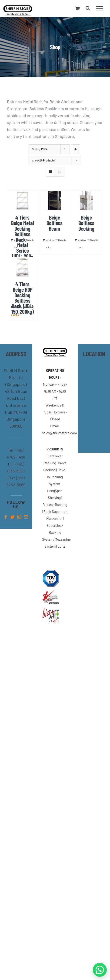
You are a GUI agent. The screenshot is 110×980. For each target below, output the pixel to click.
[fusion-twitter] (13, 517)
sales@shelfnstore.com (59, 433)
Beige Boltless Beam (55, 223)
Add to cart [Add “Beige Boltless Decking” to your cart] (82, 244)
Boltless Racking (55, 505)
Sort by (40, 149)
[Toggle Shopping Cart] (78, 8)
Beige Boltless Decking (86, 223)
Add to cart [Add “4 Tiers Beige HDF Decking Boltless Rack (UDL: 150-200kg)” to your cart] (18, 310)
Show (43, 160)
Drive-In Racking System (57, 477)
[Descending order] (75, 149)
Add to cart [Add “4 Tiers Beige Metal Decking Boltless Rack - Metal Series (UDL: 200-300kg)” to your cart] (18, 244)
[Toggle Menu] (100, 8)
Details (30, 240)
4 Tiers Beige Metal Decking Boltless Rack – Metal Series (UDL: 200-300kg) (23, 239)
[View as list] (60, 172)
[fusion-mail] (26, 517)
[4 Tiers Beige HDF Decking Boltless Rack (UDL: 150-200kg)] (22, 267)
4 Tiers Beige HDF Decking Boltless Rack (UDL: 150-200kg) (23, 298)
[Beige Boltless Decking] (86, 200)
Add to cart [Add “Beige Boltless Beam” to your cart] (50, 244)
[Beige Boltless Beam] (55, 200)
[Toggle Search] (88, 8)
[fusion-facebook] (6, 517)
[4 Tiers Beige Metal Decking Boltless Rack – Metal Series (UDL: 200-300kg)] (22, 200)
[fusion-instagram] (19, 517)
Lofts (61, 546)
